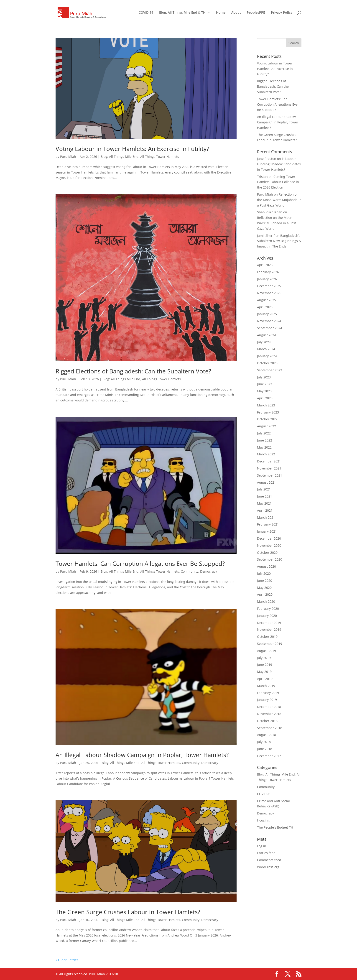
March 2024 (266, 349)
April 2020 (265, 594)
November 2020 (269, 545)
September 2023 (270, 370)
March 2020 (266, 601)
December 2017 (269, 756)
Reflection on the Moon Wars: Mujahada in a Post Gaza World (279, 200)
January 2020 (267, 616)
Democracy (209, 571)
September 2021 (270, 475)
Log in (262, 846)
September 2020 (270, 559)
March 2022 (266, 454)
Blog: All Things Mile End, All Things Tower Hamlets (140, 157)
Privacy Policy (282, 13)
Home (221, 13)
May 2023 (264, 391)
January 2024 (267, 356)
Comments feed (269, 860)
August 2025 (266, 300)
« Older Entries (67, 960)
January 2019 (267, 700)
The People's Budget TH (275, 827)
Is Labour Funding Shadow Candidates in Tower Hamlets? (279, 164)
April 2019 (265, 679)
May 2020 (264, 588)
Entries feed (266, 853)
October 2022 (267, 419)
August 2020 (266, 566)
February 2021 (268, 524)
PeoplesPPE (256, 13)
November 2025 (269, 293)
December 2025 (269, 286)
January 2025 (267, 314)
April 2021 (265, 510)
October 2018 (267, 721)
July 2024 (264, 342)
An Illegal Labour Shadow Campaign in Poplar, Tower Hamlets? (142, 755)
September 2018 (270, 728)
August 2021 (266, 482)
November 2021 (269, 468)
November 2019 (269, 629)
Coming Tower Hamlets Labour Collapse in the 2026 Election (278, 182)
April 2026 (265, 265)
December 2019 (269, 623)
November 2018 (269, 714)
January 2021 (267, 531)
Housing (263, 820)
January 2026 (267, 279)
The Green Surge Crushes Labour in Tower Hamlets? (128, 912)
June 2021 (265, 496)
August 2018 (266, 735)
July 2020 (264, 573)
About (236, 13)
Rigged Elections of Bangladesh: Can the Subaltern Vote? (133, 371)
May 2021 (264, 503)
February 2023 (268, 412)
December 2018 (269, 707)
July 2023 (264, 377)
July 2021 (264, 489)
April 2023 (265, 398)
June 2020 (265, 581)
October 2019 (267, 637)
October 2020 (267, 553)
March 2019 (266, 686)
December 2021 (269, 461)
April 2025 (265, 307)
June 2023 (265, 384)
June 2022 (265, 440)
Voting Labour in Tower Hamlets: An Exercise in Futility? (132, 149)
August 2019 (266, 651)
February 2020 (268, 609)
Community (190, 571)
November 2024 (269, 321)
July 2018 (264, 742)
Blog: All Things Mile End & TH (182, 13)
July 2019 (264, 658)
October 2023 (267, 363)
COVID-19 (146, 13)
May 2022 (264, 447)
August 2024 (266, 335)
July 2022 (264, 433)
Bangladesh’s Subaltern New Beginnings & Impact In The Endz (279, 241)
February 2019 (268, 693)
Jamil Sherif (266, 236)
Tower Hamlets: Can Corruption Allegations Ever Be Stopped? (140, 564)
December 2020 (269, 538)
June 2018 (265, 749)
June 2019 (265, 665)
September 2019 (270, 644)
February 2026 (268, 272)
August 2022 (266, 426)
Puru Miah (68, 157)
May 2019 (264, 672)
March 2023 (266, 405)
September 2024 (270, 328)
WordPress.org (268, 867)
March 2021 (266, 517)
